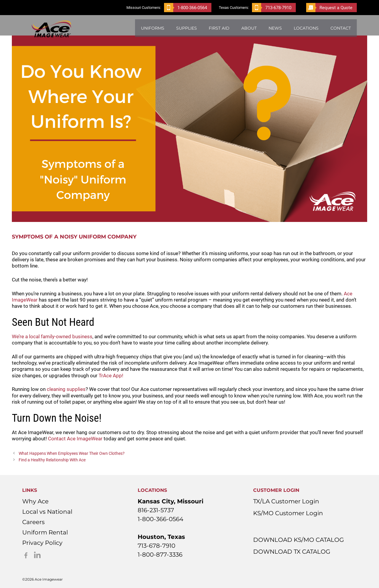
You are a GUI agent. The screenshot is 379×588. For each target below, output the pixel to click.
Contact (341, 28)
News (275, 28)
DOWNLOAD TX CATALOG (292, 552)
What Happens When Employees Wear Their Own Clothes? (72, 454)
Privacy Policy (42, 543)
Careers (33, 522)
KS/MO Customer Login (288, 513)
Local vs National (47, 512)
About (249, 28)
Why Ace (35, 501)
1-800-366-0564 (186, 8)
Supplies (187, 28)
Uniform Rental (45, 532)
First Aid (219, 28)
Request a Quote (329, 8)
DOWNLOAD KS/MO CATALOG (298, 540)
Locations (306, 28)
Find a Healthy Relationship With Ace (52, 460)
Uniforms (153, 28)
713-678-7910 (272, 8)
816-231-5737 (156, 510)
